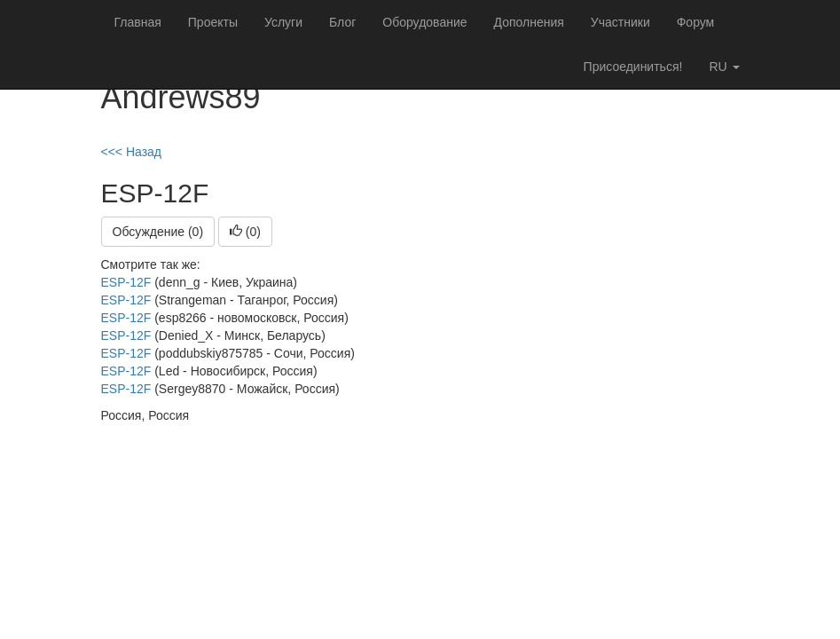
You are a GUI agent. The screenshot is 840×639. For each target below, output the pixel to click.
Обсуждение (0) (158, 232)
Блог (342, 22)
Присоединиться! (633, 67)
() (245, 232)
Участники (620, 22)
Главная (138, 22)
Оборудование (424, 22)
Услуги (283, 22)
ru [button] (724, 67)
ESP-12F (126, 282)
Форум (696, 22)
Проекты (213, 22)
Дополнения (529, 22)
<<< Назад (132, 152)
